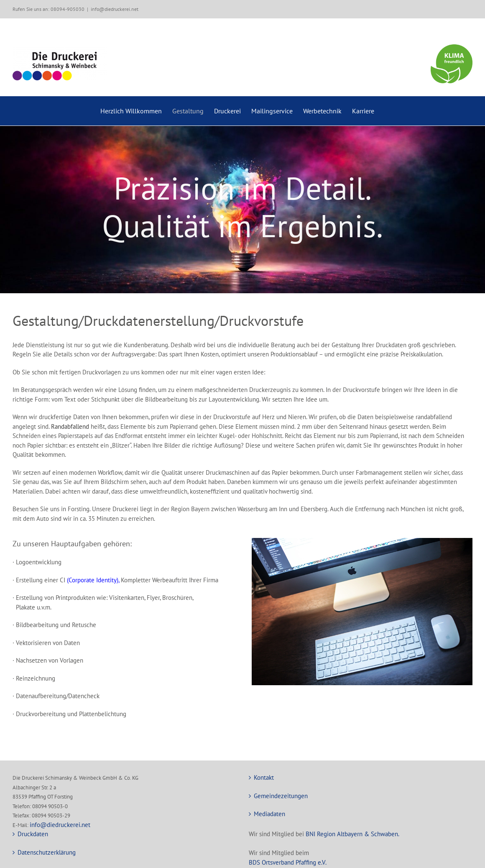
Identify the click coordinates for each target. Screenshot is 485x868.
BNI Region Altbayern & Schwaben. (352, 834)
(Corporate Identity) (93, 580)
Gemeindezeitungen (281, 796)
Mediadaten (269, 814)
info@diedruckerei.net (115, 9)
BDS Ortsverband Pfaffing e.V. (288, 862)
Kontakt (264, 777)
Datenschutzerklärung (47, 852)
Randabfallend (70, 426)
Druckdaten (33, 834)
